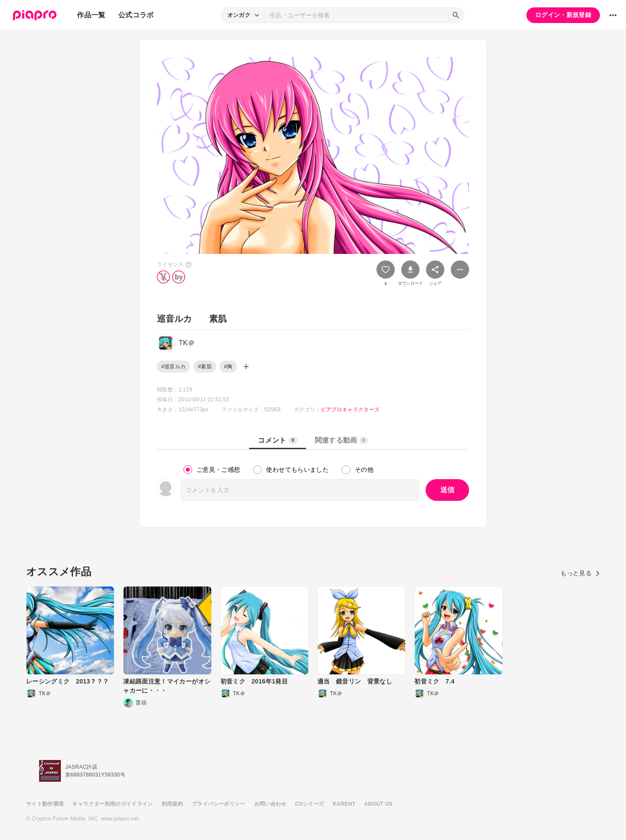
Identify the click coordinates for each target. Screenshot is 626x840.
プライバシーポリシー (219, 804)
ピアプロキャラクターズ (350, 410)
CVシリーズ (310, 804)
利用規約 (172, 804)
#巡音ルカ (173, 367)
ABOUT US (378, 804)
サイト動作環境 (45, 804)
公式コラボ (136, 15)
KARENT (344, 804)
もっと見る (580, 573)
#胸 (228, 367)
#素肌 (205, 367)
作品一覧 (91, 15)
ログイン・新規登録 (563, 15)
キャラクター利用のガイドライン (112, 804)
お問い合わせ (270, 804)
